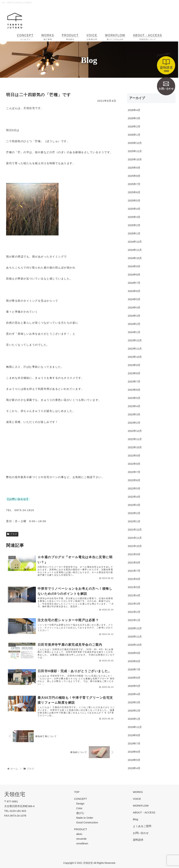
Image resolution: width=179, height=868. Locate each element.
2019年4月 (134, 768)
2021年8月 (134, 562)
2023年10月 (135, 357)
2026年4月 (134, 110)
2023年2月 (134, 423)
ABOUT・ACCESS (144, 812)
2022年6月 (134, 480)
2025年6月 (134, 192)
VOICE (137, 799)
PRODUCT (81, 829)
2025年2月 (134, 225)
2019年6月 (134, 752)
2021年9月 (134, 554)
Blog (135, 819)
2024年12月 (135, 242)
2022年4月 (134, 497)
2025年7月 (134, 184)
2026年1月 (134, 135)
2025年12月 (135, 143)
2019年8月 (134, 735)
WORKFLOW (141, 806)
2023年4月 (134, 406)
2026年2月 (134, 126)
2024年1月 (134, 332)
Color (79, 808)
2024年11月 (135, 250)
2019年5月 (134, 760)
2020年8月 (134, 661)
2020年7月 (134, 669)
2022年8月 (134, 464)
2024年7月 (134, 283)
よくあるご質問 (142, 826)
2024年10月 (135, 258)
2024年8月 (134, 275)
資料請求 (138, 840)
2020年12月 (135, 628)
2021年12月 (135, 530)
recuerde (81, 839)
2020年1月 (134, 719)
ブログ (12, 534)
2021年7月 (134, 571)
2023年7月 (134, 381)
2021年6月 (134, 579)
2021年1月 (134, 620)
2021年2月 (134, 612)
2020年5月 (134, 686)
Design (80, 803)
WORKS (138, 792)
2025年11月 (135, 151)
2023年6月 (134, 390)
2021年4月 (134, 595)
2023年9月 (134, 365)
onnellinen (82, 843)
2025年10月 (135, 159)
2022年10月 (135, 447)
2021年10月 (135, 546)
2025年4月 (134, 209)
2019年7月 (134, 743)
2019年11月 (135, 727)
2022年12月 (135, 431)
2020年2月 (134, 711)
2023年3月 (134, 414)
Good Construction (87, 822)
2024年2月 (134, 324)
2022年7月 (134, 472)
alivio (79, 834)
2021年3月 (134, 604)
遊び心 (80, 813)
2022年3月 (134, 505)
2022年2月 (134, 513)
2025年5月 (134, 201)
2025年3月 (134, 217)
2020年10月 (135, 645)
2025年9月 (134, 168)
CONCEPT (80, 799)
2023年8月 (134, 373)
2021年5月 (134, 587)
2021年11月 (135, 538)
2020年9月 (134, 653)
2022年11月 (135, 439)
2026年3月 (134, 118)
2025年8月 (134, 176)
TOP (77, 792)
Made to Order (85, 818)
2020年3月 (134, 702)
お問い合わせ (141, 833)
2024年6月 (134, 291)
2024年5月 (134, 299)
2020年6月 (134, 678)
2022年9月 (134, 456)
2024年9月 (134, 266)
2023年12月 (135, 340)
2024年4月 (134, 307)
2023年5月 (134, 398)
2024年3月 (134, 316)
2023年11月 (135, 349)
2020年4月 (134, 694)
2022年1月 (134, 521)
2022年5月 (134, 488)
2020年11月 (135, 637)
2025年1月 (134, 233)
